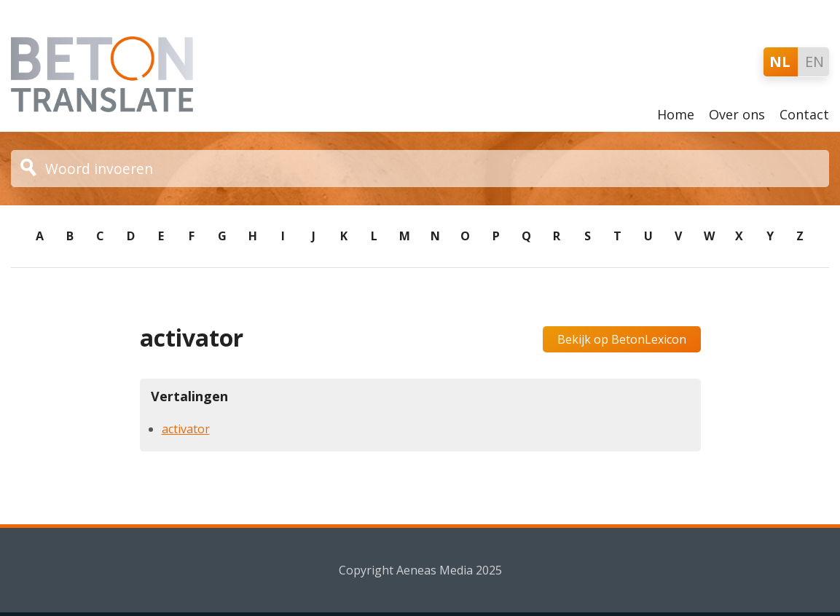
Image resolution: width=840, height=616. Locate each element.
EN (815, 62)
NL (780, 62)
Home (676, 114)
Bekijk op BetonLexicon (622, 339)
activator (186, 429)
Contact (804, 114)
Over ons (737, 114)
